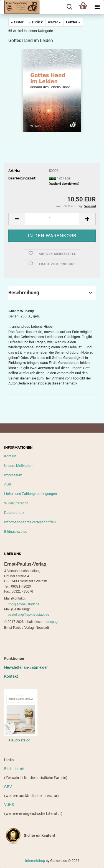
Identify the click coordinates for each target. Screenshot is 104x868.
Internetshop (35, 861)
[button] (17, 219)
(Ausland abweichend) (64, 184)
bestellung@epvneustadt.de (28, 615)
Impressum (13, 475)
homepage (51, 622)
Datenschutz (14, 513)
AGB (8, 484)
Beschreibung (24, 293)
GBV (8, 787)
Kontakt (10, 456)
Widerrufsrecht (16, 503)
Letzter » (73, 22)
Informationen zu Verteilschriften (30, 522)
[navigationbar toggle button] (97, 7)
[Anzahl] (52, 219)
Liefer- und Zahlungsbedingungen (31, 494)
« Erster (17, 22)
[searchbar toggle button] (69, 7)
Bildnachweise (16, 532)
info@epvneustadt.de (24, 604)
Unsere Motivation (18, 466)
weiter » (54, 22)
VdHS (9, 805)
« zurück (36, 22)
